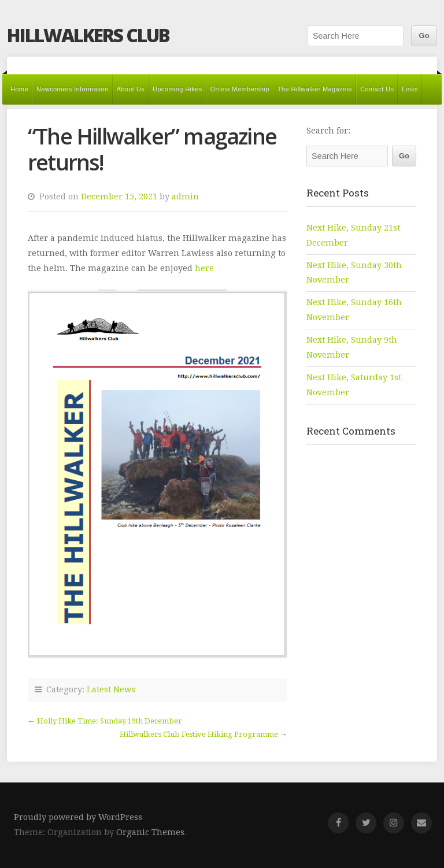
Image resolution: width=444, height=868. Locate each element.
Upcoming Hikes (177, 89)
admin (185, 196)
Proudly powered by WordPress (78, 817)
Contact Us (377, 89)
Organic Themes (150, 832)
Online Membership (240, 89)
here (204, 268)
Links (410, 89)
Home (19, 89)
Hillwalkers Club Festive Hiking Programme (199, 734)
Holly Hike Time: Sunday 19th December (110, 721)
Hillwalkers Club (88, 35)
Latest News (111, 689)
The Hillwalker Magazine (315, 89)
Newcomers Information (73, 89)
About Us (131, 89)
